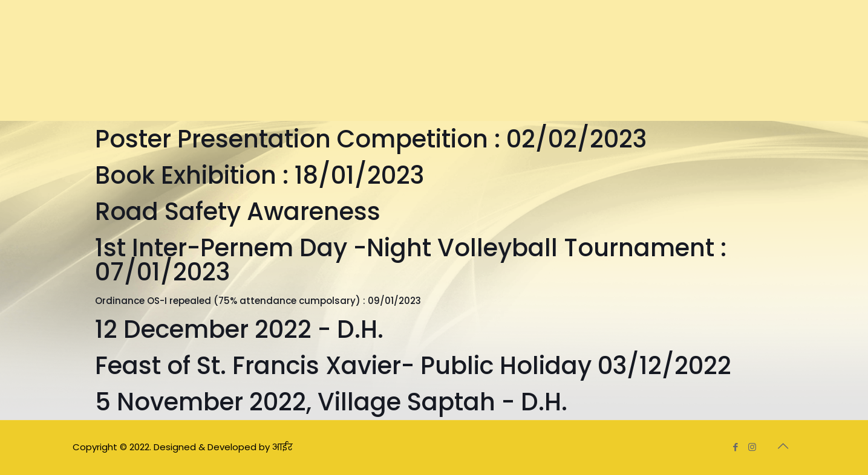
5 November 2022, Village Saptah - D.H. (331, 402)
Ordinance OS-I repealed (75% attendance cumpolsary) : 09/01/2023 (258, 301)
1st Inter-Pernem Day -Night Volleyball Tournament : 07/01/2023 (411, 260)
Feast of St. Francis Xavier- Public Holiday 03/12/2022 (413, 366)
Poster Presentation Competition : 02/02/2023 (371, 139)
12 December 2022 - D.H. (239, 329)
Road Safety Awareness (238, 212)
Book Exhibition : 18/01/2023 (259, 175)
